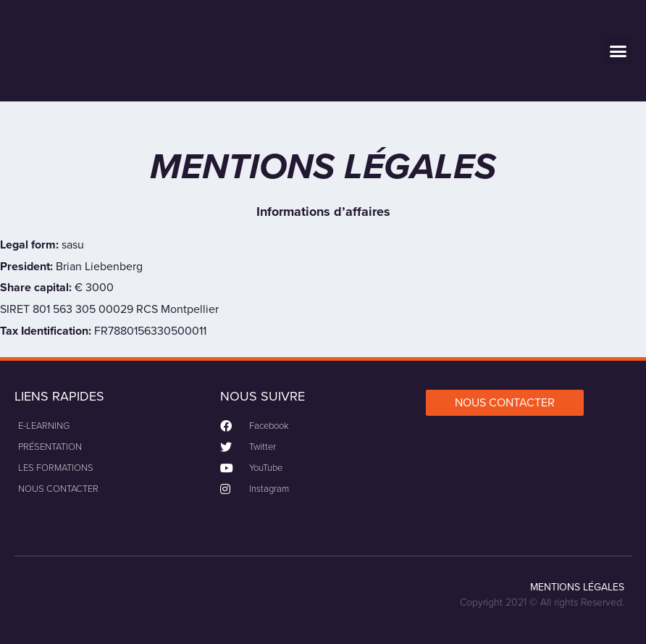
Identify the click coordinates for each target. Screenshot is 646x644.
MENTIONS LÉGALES (577, 587)
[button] (618, 51)
